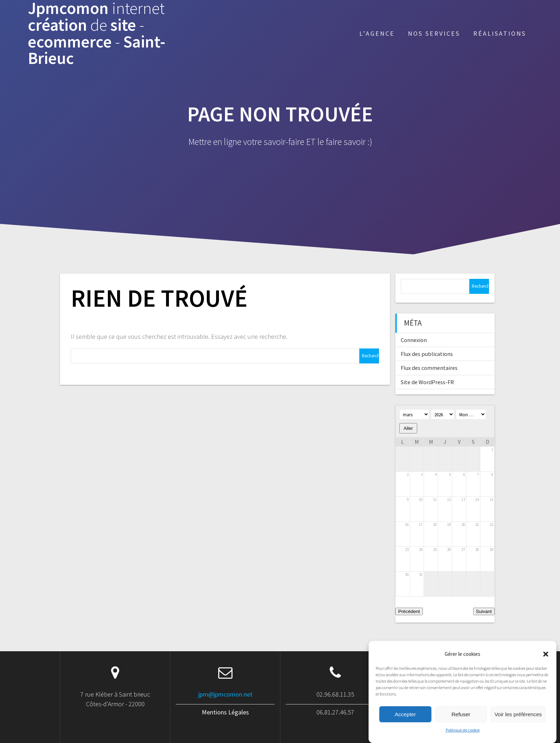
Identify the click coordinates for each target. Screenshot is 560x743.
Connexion (414, 340)
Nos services (434, 33)
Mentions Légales (225, 712)
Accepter (405, 721)
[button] (546, 661)
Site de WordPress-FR (427, 382)
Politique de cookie (463, 737)
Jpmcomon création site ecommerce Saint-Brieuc (97, 33)
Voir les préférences (518, 721)
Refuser (461, 721)
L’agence (377, 33)
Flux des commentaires (429, 368)
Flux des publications (427, 354)
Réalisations (500, 33)
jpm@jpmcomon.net (225, 694)
